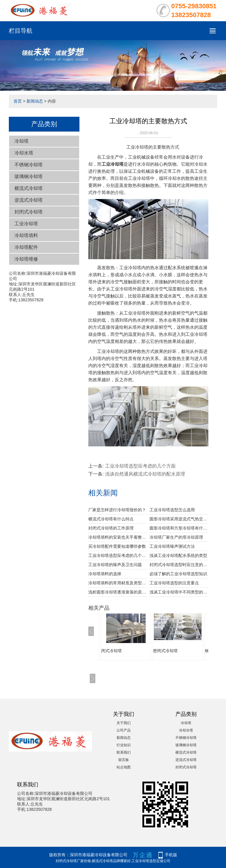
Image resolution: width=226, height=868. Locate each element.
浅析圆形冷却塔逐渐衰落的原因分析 (118, 592)
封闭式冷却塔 (29, 212)
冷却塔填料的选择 (105, 574)
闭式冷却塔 (112, 651)
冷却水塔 (24, 153)
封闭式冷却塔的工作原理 (111, 528)
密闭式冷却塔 (165, 651)
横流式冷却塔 (29, 188)
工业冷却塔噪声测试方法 (172, 546)
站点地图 (124, 767)
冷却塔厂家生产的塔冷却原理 (176, 537)
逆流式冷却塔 (29, 200)
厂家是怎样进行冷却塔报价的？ (117, 510)
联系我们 (124, 752)
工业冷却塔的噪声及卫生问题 (115, 565)
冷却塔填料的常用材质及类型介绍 (118, 583)
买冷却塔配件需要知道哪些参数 (117, 546)
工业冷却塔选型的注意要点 (174, 583)
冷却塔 (21, 141)
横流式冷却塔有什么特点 (111, 519)
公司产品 (124, 730)
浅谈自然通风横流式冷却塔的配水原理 (145, 474)
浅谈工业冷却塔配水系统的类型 (178, 555)
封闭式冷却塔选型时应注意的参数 (179, 565)
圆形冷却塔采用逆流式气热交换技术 (179, 519)
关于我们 (124, 723)
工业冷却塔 (26, 224)
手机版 (171, 855)
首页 (18, 101)
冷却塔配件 (26, 247)
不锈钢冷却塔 (29, 165)
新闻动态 (35, 101)
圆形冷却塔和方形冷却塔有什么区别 (179, 528)
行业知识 (124, 745)
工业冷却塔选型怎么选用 (172, 510)
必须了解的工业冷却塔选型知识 (178, 574)
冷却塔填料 (26, 235)
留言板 (124, 760)
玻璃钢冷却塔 (29, 176)
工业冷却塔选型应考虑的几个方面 (140, 466)
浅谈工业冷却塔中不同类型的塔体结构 (179, 592)
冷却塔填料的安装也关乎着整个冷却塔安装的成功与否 (118, 537)
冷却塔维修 (26, 259)
